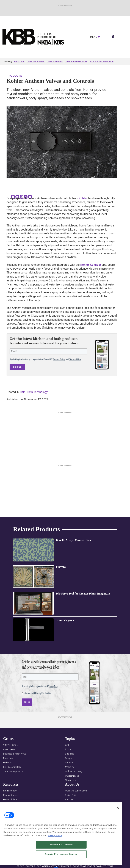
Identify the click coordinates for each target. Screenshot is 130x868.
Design (68, 758)
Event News (9, 758)
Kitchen (69, 749)
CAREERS (30, 866)
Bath (23, 392)
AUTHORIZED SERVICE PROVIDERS (54, 866)
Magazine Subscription (76, 791)
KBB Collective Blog (12, 767)
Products (14, 76)
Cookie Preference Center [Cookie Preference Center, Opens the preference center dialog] (61, 854)
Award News (9, 749)
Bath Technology (38, 392)
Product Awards (11, 795)
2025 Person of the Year (102, 62)
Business (70, 754)
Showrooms (71, 780)
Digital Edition (72, 795)
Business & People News (15, 754)
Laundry (69, 763)
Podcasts (8, 763)
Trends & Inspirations (13, 772)
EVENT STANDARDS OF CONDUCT (89, 866)
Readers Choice (10, 791)
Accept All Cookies (61, 845)
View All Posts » (11, 745)
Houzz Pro (19, 62)
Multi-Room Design (74, 772)
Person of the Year (11, 800)
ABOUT (20, 866)
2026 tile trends (55, 62)
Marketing (70, 767)
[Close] (118, 808)
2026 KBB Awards (36, 62)
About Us (70, 800)
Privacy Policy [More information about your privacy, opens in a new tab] (55, 835)
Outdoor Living (72, 776)
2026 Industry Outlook (76, 62)
